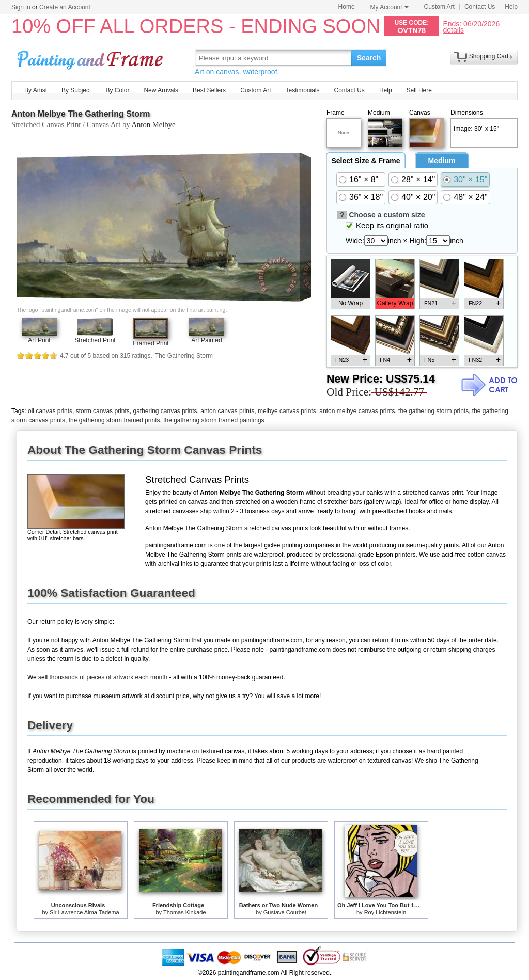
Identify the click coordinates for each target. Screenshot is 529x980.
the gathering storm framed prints (114, 420)
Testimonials (302, 90)
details (453, 30)
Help (511, 7)
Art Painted (206, 340)
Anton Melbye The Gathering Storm (81, 114)
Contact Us (480, 7)
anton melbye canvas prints (357, 411)
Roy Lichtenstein (385, 912)
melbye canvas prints (287, 411)
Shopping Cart (489, 56)
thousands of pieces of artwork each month (108, 677)
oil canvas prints (50, 411)
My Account (390, 7)
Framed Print (151, 343)
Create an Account (65, 7)
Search (369, 58)
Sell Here (419, 90)
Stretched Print (95, 340)
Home (347, 7)
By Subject (76, 90)
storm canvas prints (103, 411)
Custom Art (439, 7)
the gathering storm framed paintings (214, 420)
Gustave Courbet (285, 912)
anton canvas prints (227, 411)
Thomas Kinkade (185, 912)
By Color (117, 90)
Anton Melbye (153, 124)
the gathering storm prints (433, 411)
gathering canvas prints (165, 411)
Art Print (39, 340)
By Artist (36, 90)
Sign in (21, 7)
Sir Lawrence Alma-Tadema (84, 912)
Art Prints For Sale (91, 58)
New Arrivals (161, 90)
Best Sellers (209, 90)
